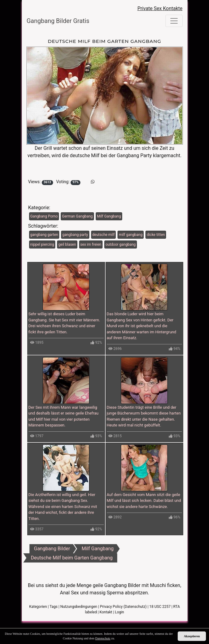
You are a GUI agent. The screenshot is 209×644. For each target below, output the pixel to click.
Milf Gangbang (109, 216)
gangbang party (75, 235)
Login (120, 612)
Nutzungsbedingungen (79, 607)
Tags (54, 607)
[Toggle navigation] (174, 21)
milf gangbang (131, 235)
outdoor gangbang (121, 244)
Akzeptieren (192, 636)
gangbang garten (44, 235)
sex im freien (91, 244)
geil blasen (67, 244)
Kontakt (106, 612)
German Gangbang (77, 216)
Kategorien (38, 607)
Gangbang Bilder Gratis (58, 21)
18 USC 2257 (160, 607)
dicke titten (156, 235)
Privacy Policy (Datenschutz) (123, 607)
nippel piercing (42, 244)
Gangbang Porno (44, 216)
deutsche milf (104, 235)
